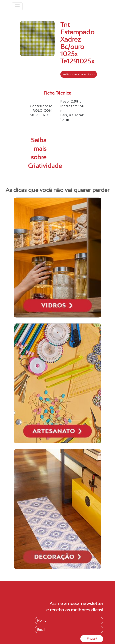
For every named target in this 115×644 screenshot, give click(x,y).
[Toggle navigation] (17, 6)
